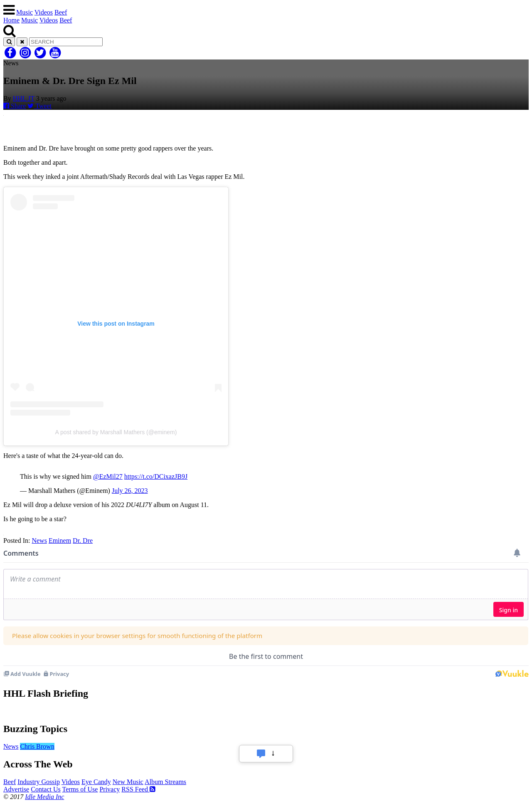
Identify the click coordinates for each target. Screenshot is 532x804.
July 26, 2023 (130, 491)
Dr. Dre (83, 541)
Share (15, 106)
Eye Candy (96, 782)
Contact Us (46, 789)
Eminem (60, 541)
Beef (61, 12)
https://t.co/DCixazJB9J (156, 476)
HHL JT (24, 98)
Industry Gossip (39, 782)
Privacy (110, 789)
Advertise (16, 789)
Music (25, 12)
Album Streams (165, 782)
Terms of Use (80, 789)
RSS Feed (138, 789)
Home (11, 20)
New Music (128, 782)
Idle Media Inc (44, 797)
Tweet (39, 106)
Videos (44, 12)
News (39, 541)
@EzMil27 (108, 476)
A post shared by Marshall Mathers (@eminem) (116, 432)
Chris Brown (37, 746)
